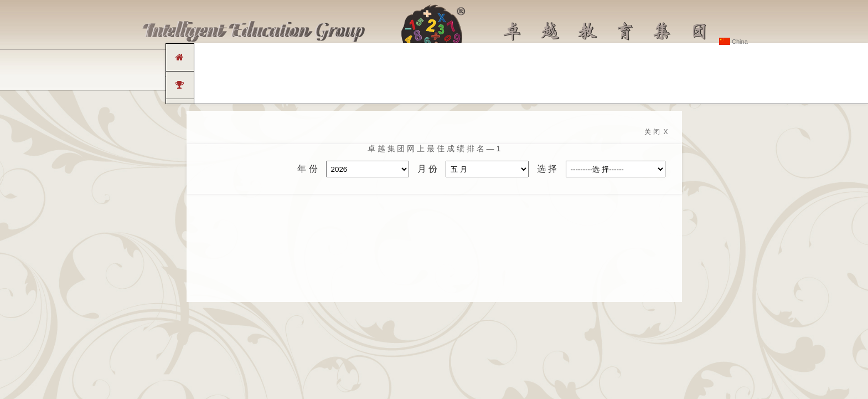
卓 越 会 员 (704, 74)
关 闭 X (656, 132)
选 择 (547, 169)
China (733, 42)
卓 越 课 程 (349, 74)
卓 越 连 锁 (287, 74)
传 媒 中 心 (519, 74)
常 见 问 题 (581, 74)
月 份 (427, 169)
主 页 (172, 74)
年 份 (307, 169)
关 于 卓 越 (225, 74)
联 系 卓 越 (643, 74)
